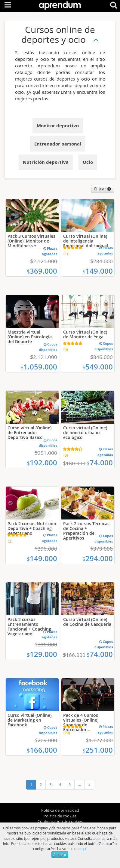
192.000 (42, 463)
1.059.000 (39, 367)
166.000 (42, 750)
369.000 (42, 271)
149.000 (98, 271)
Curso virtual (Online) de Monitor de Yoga (85, 334)
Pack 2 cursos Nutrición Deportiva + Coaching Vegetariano (32, 528)
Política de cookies (60, 816)
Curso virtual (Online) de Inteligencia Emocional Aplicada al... (87, 241)
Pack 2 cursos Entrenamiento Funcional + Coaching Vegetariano (29, 627)
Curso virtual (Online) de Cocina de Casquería (87, 622)
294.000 (98, 558)
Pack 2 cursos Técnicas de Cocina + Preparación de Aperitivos (86, 531)
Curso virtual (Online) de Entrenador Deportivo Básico (29, 433)
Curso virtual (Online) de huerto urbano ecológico (85, 433)
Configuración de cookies (60, 821)
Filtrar (103, 189)
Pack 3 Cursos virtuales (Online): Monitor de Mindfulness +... (31, 241)
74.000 (100, 463)
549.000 (98, 367)
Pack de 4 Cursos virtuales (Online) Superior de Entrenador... (81, 722)
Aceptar (60, 855)
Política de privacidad (60, 810)
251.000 (98, 750)
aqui (97, 838)
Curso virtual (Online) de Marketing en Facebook (29, 720)
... (80, 784)
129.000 (42, 654)
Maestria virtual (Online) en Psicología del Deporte (30, 337)
